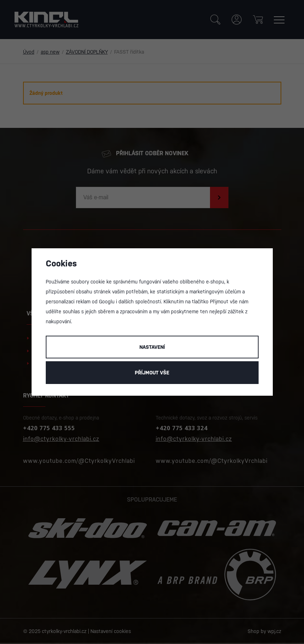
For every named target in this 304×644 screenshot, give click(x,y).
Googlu (107, 302)
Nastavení (152, 347)
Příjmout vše (152, 373)
